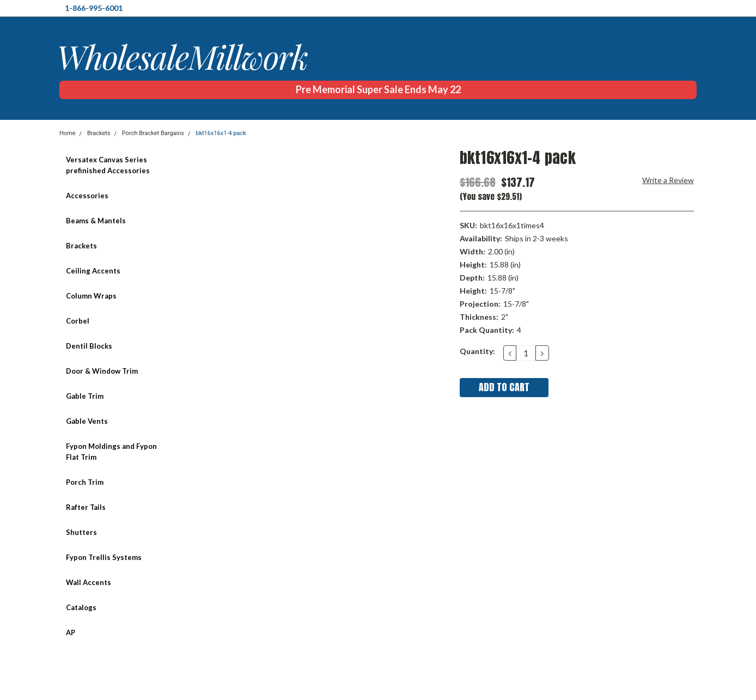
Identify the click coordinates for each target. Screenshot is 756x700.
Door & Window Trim (102, 371)
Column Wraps (91, 296)
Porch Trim (85, 482)
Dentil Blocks (89, 346)
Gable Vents (87, 421)
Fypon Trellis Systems (104, 557)
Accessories (87, 196)
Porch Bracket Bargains (153, 133)
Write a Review (668, 180)
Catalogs (81, 607)
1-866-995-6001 (94, 8)
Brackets (99, 133)
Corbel (78, 321)
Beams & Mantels (96, 221)
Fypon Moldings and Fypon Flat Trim (111, 452)
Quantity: (477, 351)
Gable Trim (85, 396)
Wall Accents (89, 582)
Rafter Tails (86, 507)
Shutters (81, 532)
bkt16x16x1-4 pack (221, 133)
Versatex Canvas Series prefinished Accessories (108, 165)
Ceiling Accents (93, 271)
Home (68, 133)
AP (71, 632)
